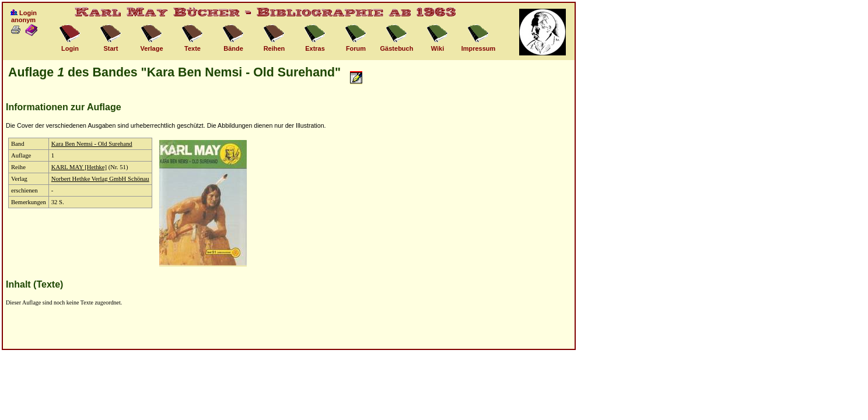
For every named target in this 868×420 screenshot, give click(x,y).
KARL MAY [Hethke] (79, 167)
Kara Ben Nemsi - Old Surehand (92, 144)
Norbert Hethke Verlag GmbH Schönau (100, 179)
